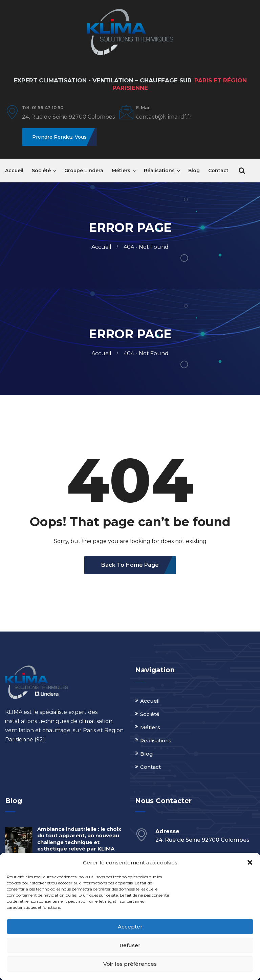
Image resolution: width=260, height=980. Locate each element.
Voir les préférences (130, 964)
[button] (250, 862)
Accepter (130, 927)
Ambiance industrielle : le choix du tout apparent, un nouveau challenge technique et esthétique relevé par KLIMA (79, 839)
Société (41, 171)
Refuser (130, 945)
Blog (194, 171)
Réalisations (159, 171)
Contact (218, 171)
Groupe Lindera (84, 171)
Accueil (14, 171)
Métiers (121, 171)
